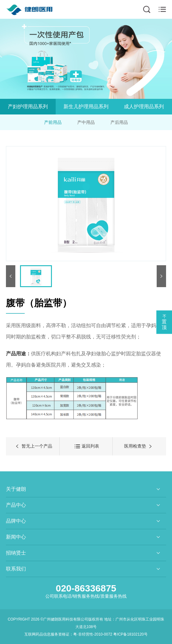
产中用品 (86, 122)
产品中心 (16, 505)
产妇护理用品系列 (28, 106)
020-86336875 (86, 588)
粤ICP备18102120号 (130, 634)
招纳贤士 (16, 553)
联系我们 (16, 569)
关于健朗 (16, 489)
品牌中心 (16, 521)
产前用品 (53, 122)
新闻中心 (16, 537)
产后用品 (119, 122)
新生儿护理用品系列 (87, 106)
